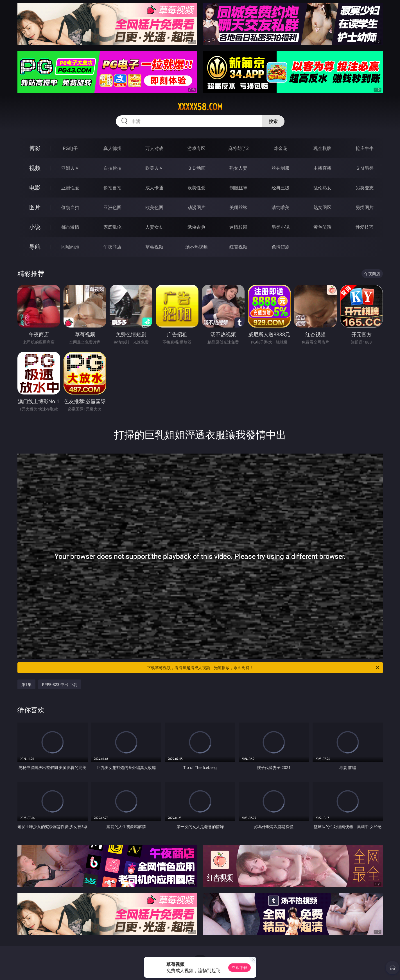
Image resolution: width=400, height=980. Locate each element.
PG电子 (70, 148)
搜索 (273, 121)
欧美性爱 (196, 188)
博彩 (35, 148)
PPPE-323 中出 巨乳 (60, 684)
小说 (35, 227)
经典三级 (281, 188)
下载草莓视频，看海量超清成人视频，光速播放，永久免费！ (264, 668)
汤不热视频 (196, 247)
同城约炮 (70, 247)
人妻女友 (154, 227)
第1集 (26, 684)
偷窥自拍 (70, 207)
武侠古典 (196, 227)
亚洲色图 (112, 207)
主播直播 (322, 168)
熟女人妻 (238, 168)
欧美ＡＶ (154, 168)
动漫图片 (196, 207)
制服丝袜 (238, 188)
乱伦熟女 (322, 188)
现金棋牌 (322, 148)
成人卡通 (154, 188)
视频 (35, 168)
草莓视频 (154, 247)
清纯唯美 (281, 207)
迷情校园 (238, 227)
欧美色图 (154, 207)
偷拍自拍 (112, 188)
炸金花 (281, 148)
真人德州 (112, 148)
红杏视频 (238, 247)
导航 (35, 247)
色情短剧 (281, 247)
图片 (35, 207)
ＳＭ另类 (365, 168)
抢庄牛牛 (365, 148)
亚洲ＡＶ (70, 168)
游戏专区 (196, 148)
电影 (35, 188)
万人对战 (154, 148)
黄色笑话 (322, 227)
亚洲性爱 (70, 188)
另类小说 (281, 227)
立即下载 (239, 967)
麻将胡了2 (239, 148)
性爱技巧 (365, 227)
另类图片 (365, 207)
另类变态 (365, 188)
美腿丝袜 (238, 207)
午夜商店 (112, 247)
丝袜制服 (281, 168)
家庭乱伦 (112, 227)
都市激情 (70, 227)
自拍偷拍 (112, 168)
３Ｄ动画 (196, 168)
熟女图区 (322, 207)
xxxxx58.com (200, 107)
